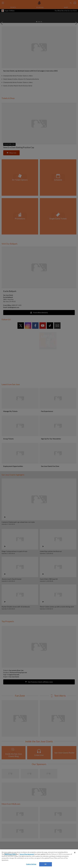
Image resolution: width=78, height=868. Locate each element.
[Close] (75, 853)
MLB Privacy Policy (10, 854)
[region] (39, 859)
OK (45, 864)
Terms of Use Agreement (27, 854)
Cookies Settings (31, 864)
